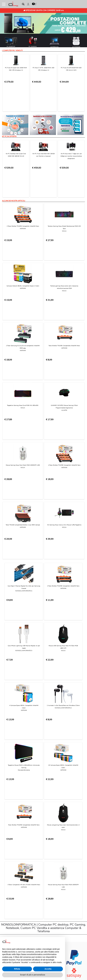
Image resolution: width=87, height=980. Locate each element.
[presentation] (25, 779)
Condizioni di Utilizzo (13, 815)
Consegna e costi (12, 825)
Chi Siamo (9, 809)
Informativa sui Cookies (15, 843)
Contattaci (9, 812)
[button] (28, 5)
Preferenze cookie (12, 849)
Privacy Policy (48, 772)
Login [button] (7, 857)
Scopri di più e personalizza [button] (33, 975)
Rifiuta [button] (17, 969)
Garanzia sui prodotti (14, 833)
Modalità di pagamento (15, 822)
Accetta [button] (48, 969)
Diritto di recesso (12, 836)
